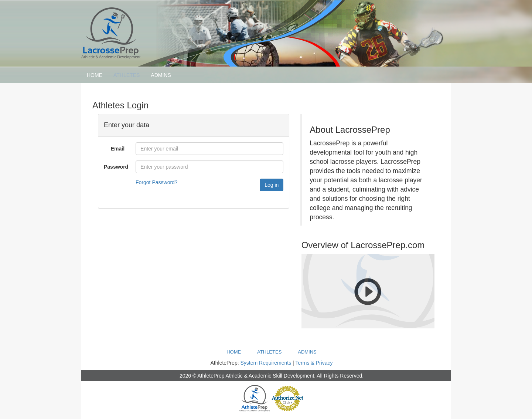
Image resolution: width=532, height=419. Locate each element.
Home (95, 75)
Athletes (127, 75)
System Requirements (266, 363)
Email (118, 149)
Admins (161, 75)
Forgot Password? (157, 182)
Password (116, 167)
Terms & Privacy (314, 363)
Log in (272, 185)
